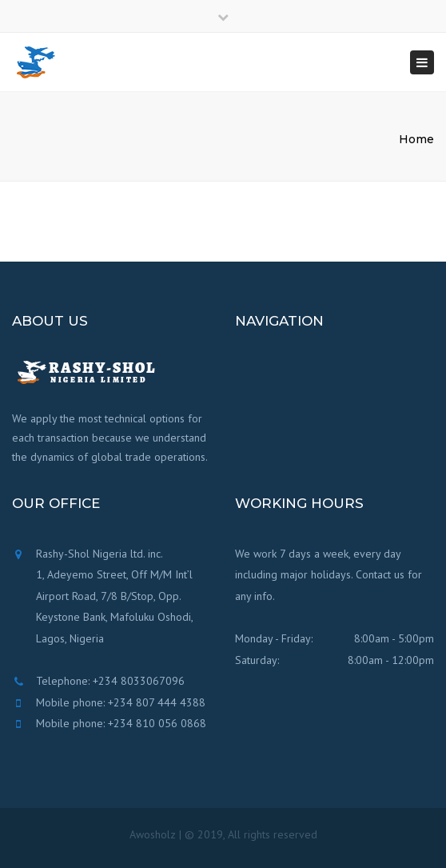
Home (416, 139)
